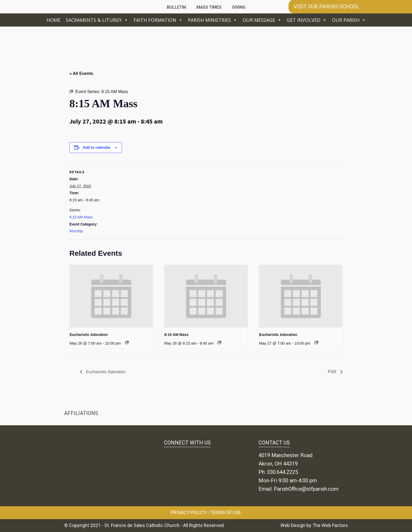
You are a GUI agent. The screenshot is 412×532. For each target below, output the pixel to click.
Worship (76, 231)
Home (53, 20)
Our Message (262, 20)
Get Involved (307, 20)
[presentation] (111, 296)
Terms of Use (226, 512)
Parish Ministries (213, 20)
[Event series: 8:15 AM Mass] (219, 342)
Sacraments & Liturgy (97, 20)
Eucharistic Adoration (89, 335)
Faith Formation (158, 20)
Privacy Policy (189, 512)
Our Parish (349, 20)
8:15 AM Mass (81, 217)
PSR (333, 372)
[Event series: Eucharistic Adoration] (127, 342)
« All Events (81, 73)
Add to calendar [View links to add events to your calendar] (97, 147)
